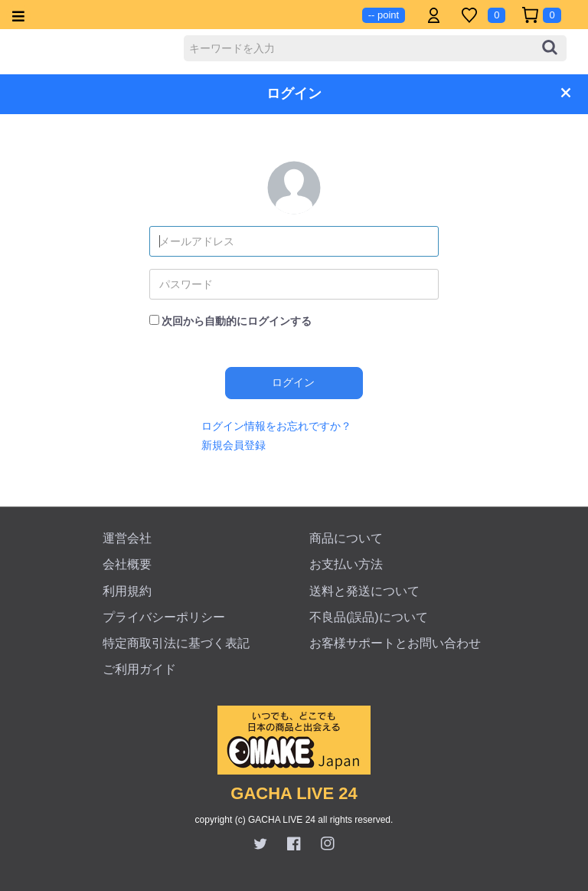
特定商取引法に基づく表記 (176, 643)
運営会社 (127, 538)
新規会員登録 (234, 445)
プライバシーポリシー (164, 617)
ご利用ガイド (139, 669)
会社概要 (127, 564)
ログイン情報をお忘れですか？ (276, 426)
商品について (346, 538)
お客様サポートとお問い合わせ (395, 643)
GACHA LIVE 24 (294, 793)
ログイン (293, 382)
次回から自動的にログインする (237, 321)
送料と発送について (364, 591)
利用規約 (127, 591)
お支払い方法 (346, 564)
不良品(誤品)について (369, 617)
